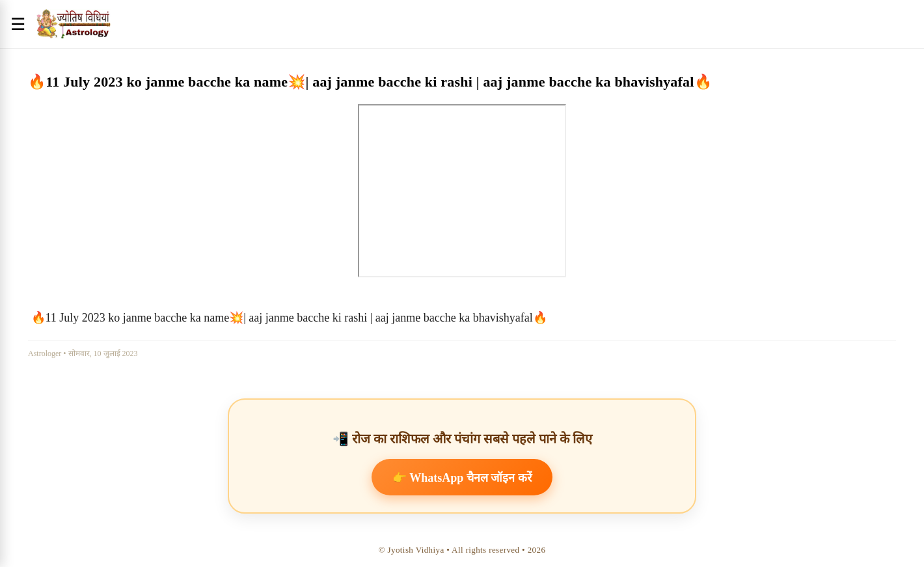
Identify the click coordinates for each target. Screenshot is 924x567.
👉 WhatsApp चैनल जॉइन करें (462, 478)
